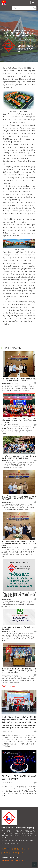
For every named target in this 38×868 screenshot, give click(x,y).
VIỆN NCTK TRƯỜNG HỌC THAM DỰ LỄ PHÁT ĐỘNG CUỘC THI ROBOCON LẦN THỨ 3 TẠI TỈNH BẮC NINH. (19, 421)
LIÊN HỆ (22, 853)
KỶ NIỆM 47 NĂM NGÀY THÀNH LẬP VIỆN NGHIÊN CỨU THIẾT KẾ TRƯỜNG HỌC (19, 457)
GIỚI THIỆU (16, 849)
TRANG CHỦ (5, 849)
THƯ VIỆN (14, 853)
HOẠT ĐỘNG (26, 849)
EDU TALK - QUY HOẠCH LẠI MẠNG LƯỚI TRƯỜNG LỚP (19, 778)
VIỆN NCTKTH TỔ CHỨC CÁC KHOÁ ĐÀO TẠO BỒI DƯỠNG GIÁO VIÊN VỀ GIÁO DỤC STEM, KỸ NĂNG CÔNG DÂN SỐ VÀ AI (19, 595)
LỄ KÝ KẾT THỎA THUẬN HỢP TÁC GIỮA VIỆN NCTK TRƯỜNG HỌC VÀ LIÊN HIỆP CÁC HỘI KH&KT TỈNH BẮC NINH (19, 671)
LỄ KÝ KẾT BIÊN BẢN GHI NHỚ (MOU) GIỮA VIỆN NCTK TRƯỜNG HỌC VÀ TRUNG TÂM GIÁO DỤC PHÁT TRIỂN (19, 498)
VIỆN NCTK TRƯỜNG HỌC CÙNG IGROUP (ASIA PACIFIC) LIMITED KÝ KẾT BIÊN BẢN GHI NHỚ (19, 380)
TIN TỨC (6, 853)
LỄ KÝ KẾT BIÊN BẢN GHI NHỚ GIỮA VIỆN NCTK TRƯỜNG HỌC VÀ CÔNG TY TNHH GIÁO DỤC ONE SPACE (19, 543)
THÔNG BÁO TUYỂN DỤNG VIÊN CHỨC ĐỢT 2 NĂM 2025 (19, 628)
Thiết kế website (7, 861)
